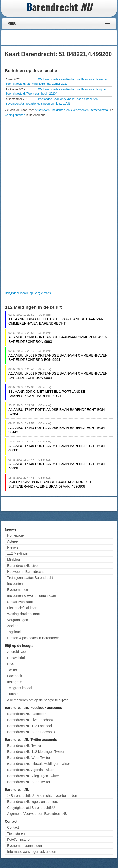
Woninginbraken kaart (24, 614)
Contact (13, 827)
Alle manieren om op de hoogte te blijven (38, 700)
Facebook (15, 676)
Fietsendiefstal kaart (22, 608)
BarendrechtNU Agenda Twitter (30, 770)
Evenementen (18, 590)
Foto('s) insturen (19, 840)
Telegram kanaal (20, 688)
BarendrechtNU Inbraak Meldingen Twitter (39, 764)
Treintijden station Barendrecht (30, 578)
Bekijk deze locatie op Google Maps (28, 293)
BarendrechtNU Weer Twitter (29, 758)
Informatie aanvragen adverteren (32, 852)
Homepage (16, 535)
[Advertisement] (77, 38)
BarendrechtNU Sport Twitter (29, 782)
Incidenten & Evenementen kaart (32, 596)
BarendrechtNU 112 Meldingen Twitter (36, 752)
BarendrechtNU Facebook (27, 714)
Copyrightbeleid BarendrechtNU (31, 808)
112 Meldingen (18, 553)
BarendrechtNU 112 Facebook (30, 726)
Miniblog (13, 560)
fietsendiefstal (100, 110)
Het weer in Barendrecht (25, 572)
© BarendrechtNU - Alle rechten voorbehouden (42, 796)
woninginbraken (15, 115)
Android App (16, 652)
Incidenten (15, 584)
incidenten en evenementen (70, 110)
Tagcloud (14, 632)
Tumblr (12, 694)
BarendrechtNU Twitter (24, 746)
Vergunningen (18, 620)
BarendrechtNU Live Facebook (30, 720)
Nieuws (13, 547)
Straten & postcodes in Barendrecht (34, 638)
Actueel (13, 541)
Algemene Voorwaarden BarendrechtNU (37, 814)
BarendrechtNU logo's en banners (33, 802)
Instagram (15, 682)
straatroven (42, 110)
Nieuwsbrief (16, 658)
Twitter (12, 670)
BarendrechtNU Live (22, 566)
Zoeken (13, 626)
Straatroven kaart (20, 602)
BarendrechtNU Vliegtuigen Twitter (33, 776)
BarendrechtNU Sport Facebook (31, 732)
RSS (11, 664)
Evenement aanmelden (25, 846)
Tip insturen (16, 833)
